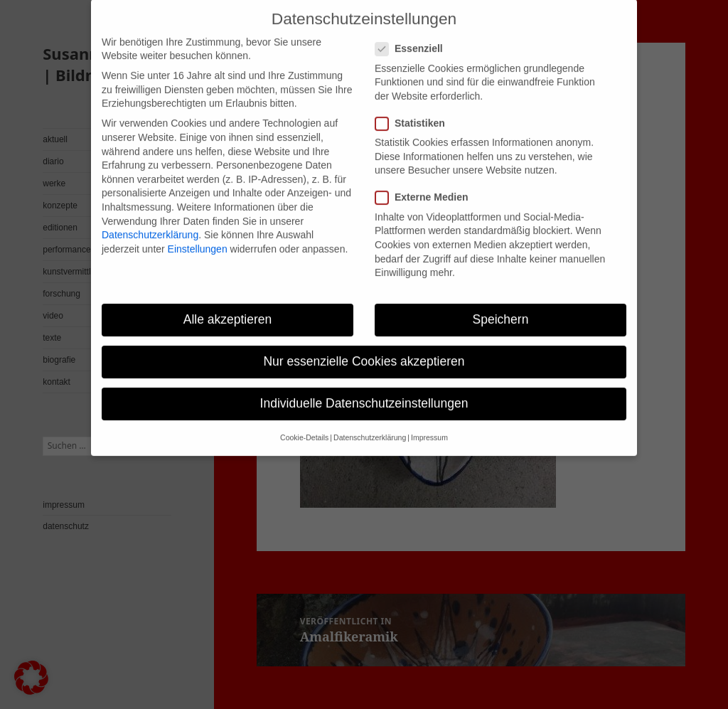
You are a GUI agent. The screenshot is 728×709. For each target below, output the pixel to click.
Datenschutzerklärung (150, 222)
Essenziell (413, 37)
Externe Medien (426, 185)
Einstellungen (198, 236)
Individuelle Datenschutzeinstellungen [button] (364, 391)
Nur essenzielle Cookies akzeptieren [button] (364, 348)
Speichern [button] (501, 306)
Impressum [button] (429, 425)
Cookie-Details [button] (304, 425)
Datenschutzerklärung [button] (370, 425)
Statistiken (414, 111)
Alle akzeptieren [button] (228, 306)
